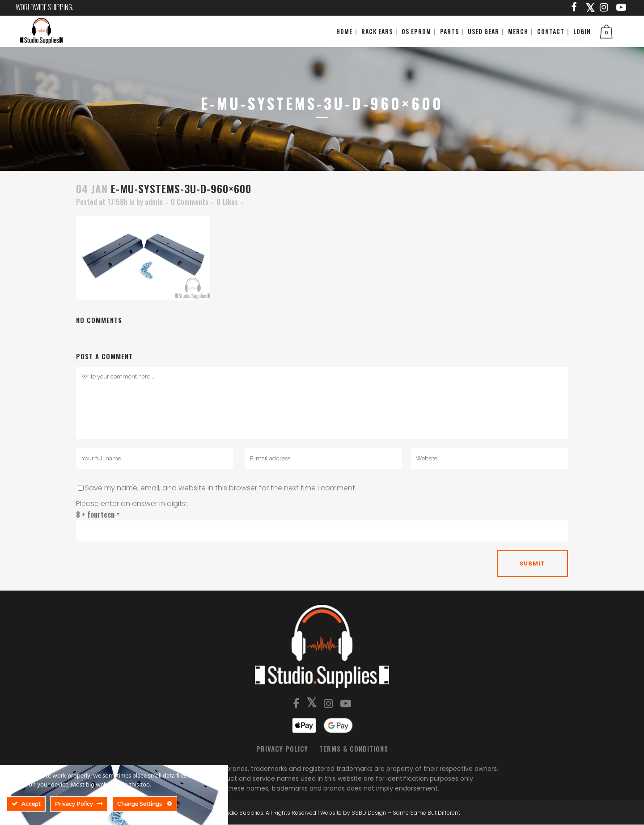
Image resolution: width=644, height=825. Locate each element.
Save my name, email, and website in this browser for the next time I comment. (221, 488)
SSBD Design (369, 813)
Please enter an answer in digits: (131, 504)
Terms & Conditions (354, 748)
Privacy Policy (282, 748)
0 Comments (190, 202)
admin (154, 202)
